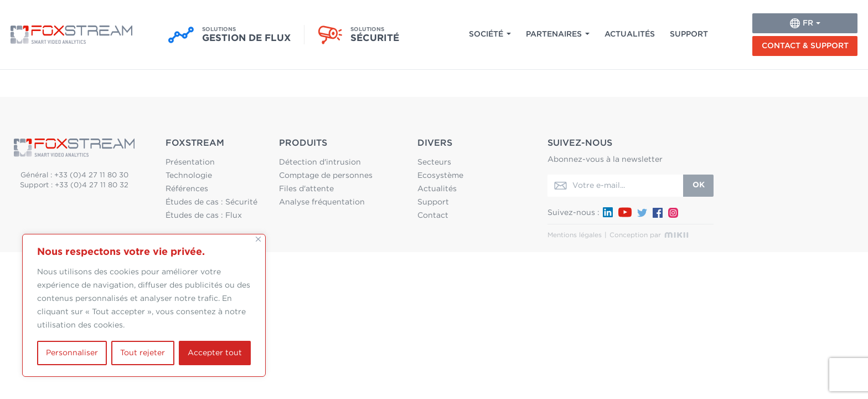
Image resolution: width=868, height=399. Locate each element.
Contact (433, 216)
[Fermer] (258, 239)
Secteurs (434, 162)
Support (689, 34)
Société (486, 34)
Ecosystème (440, 176)
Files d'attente (306, 189)
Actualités (630, 34)
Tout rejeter (143, 353)
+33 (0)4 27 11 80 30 (91, 175)
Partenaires (554, 34)
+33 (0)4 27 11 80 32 (92, 185)
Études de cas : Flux (204, 216)
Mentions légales (575, 235)
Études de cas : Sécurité (211, 202)
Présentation (190, 162)
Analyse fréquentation (322, 202)
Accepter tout (215, 353)
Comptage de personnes (326, 176)
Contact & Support (805, 46)
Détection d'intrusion (320, 162)
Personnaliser (72, 353)
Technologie (189, 176)
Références (187, 189)
